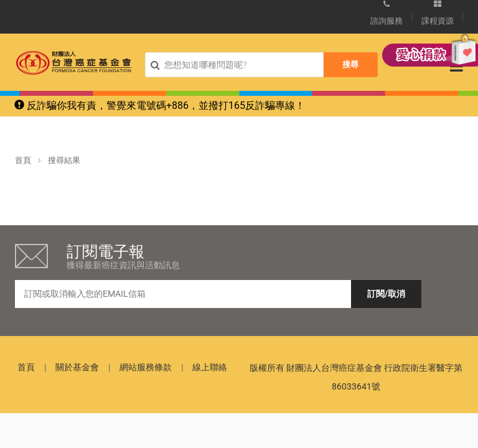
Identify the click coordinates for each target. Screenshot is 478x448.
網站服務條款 (146, 367)
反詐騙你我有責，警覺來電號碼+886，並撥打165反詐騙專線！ (160, 105)
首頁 (23, 160)
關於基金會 (77, 367)
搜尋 (350, 64)
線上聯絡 (210, 367)
